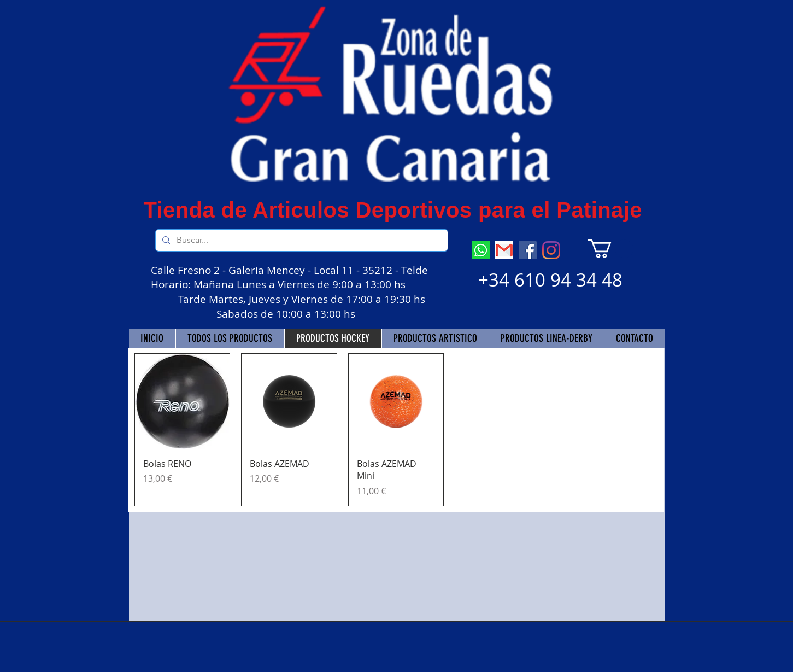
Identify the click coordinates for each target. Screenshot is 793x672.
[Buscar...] (301, 240)
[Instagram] (551, 250)
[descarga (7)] (481, 250)
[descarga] (504, 250)
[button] (611, 249)
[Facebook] (528, 250)
